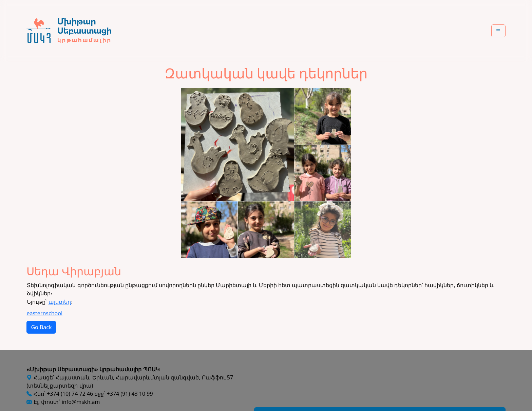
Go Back (41, 327)
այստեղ (60, 302)
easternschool (44, 313)
